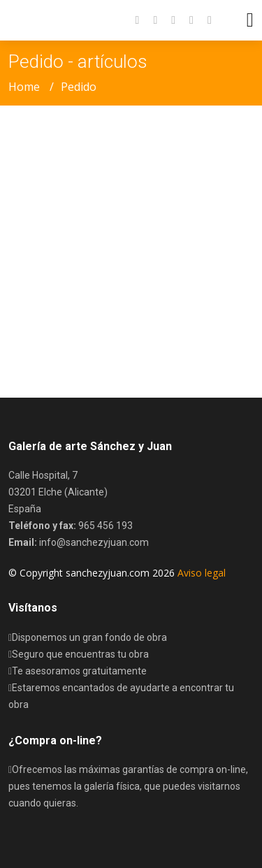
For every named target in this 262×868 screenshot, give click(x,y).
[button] (203, 20)
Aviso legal (202, 573)
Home (24, 87)
